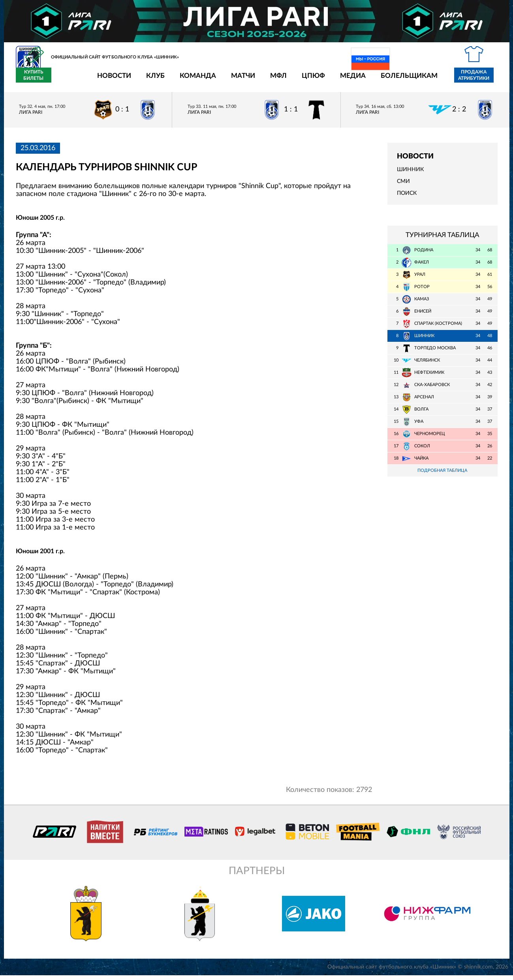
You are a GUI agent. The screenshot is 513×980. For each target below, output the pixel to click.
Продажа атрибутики (427, 80)
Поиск (407, 198)
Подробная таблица (442, 475)
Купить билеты (480, 80)
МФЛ (232, 80)
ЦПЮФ (267, 80)
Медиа (307, 80)
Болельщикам (363, 80)
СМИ (403, 186)
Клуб (109, 80)
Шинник (410, 174)
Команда (152, 80)
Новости (68, 80)
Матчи (197, 80)
